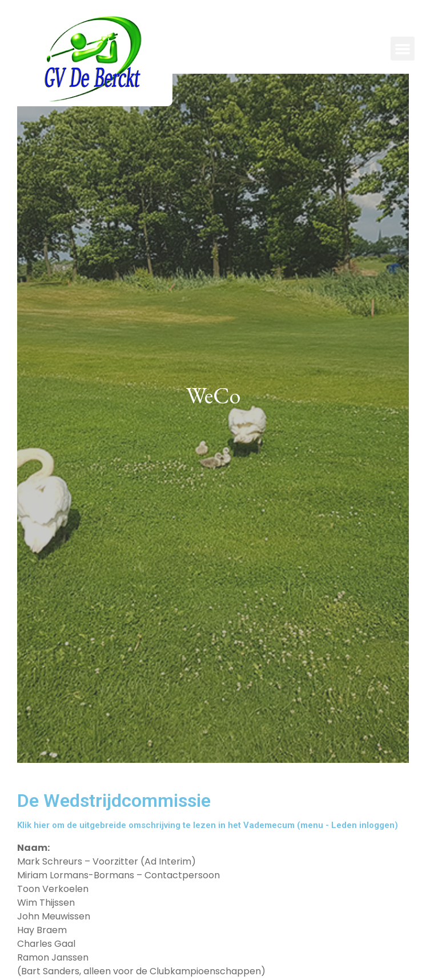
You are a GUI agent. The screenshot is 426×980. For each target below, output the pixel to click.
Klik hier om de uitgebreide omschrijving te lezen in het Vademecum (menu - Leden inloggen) (208, 825)
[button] (403, 49)
